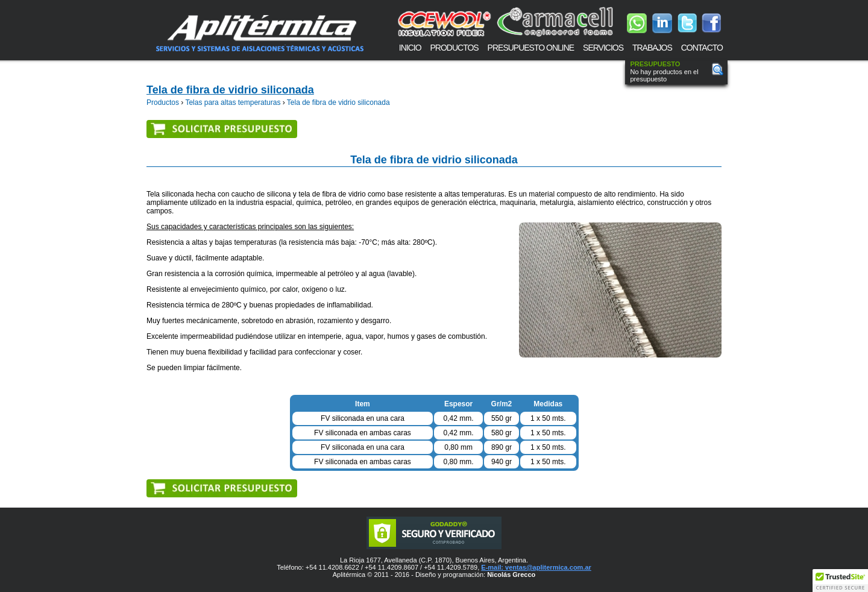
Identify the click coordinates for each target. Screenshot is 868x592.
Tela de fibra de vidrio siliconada (230, 90)
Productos (163, 102)
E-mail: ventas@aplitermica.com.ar (536, 567)
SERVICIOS (603, 48)
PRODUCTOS (454, 48)
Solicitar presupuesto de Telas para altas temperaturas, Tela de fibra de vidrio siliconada (221, 128)
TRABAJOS (652, 48)
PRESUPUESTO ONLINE (531, 48)
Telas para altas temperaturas (233, 102)
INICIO (410, 48)
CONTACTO (702, 48)
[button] (840, 581)
